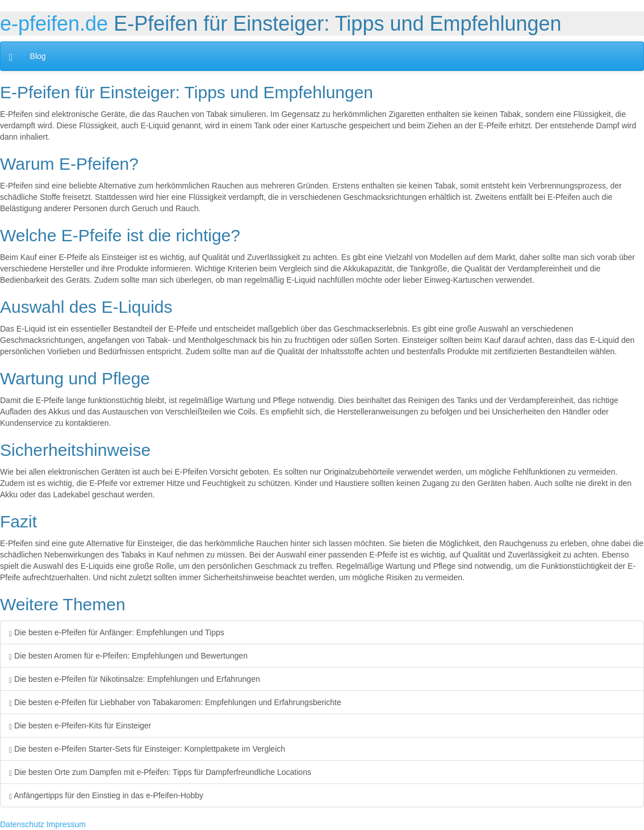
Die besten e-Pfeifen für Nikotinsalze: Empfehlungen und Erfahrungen (135, 679)
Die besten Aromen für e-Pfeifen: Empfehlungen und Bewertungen (128, 656)
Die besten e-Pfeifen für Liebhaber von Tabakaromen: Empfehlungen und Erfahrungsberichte (175, 702)
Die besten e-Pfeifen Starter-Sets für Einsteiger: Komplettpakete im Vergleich (147, 749)
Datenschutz (22, 824)
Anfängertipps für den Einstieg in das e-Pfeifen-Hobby (106, 795)
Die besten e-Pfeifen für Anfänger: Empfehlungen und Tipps (117, 632)
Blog (38, 56)
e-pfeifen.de (54, 24)
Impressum (66, 824)
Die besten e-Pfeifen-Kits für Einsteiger (80, 726)
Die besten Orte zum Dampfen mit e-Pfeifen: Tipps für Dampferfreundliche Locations (160, 772)
